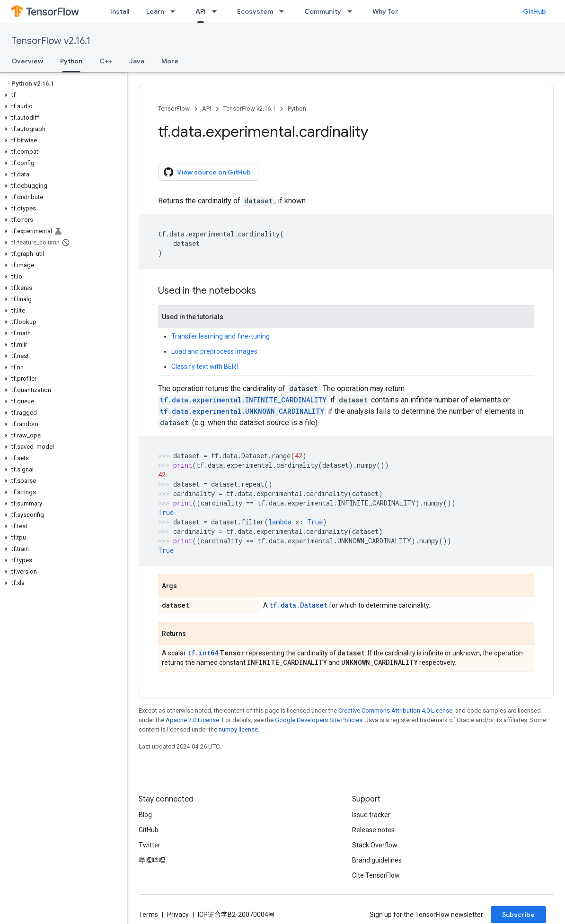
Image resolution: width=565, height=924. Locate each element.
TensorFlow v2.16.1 (51, 41)
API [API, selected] (201, 11)
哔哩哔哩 (152, 860)
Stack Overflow (375, 845)
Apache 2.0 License (192, 720)
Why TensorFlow (398, 11)
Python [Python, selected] (71, 61)
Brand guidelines (377, 860)
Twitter (150, 845)
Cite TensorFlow (376, 875)
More (170, 61)
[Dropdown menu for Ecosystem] (284, 11)
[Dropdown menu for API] (217, 11)
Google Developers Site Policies (319, 720)
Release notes (373, 830)
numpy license (238, 729)
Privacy (178, 915)
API (207, 109)
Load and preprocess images (214, 351)
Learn (155, 11)
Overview (27, 61)
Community (323, 11)
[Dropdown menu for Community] (353, 11)
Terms (148, 915)
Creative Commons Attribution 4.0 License (395, 710)
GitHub (534, 11)
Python (297, 109)
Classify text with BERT (206, 366)
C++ (106, 61)
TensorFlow (174, 109)
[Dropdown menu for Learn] (176, 11)
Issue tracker (371, 815)
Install (120, 11)
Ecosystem (255, 11)
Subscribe (518, 915)
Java (137, 61)
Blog (145, 815)
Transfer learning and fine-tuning (221, 336)
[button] (62, 95)
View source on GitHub (207, 172)
